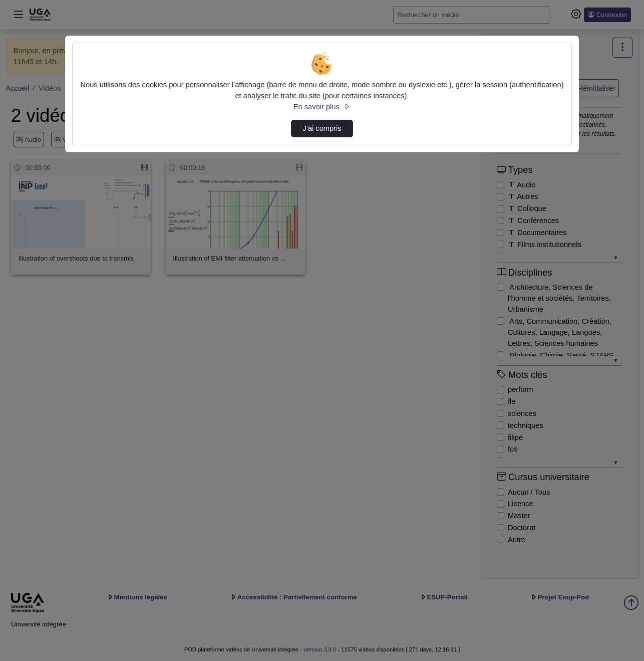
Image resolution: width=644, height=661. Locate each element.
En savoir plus (322, 107)
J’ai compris (322, 128)
